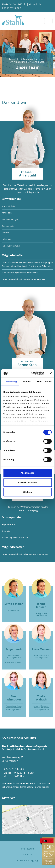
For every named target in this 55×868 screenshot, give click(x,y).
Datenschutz (27, 854)
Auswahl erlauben (27, 482)
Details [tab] (27, 382)
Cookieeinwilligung (28, 861)
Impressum (28, 849)
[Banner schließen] (51, 373)
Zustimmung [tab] (10, 382)
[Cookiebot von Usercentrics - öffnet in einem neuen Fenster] (33, 373)
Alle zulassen (27, 473)
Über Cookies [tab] (44, 382)
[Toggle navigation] (48, 21)
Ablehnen (27, 492)
